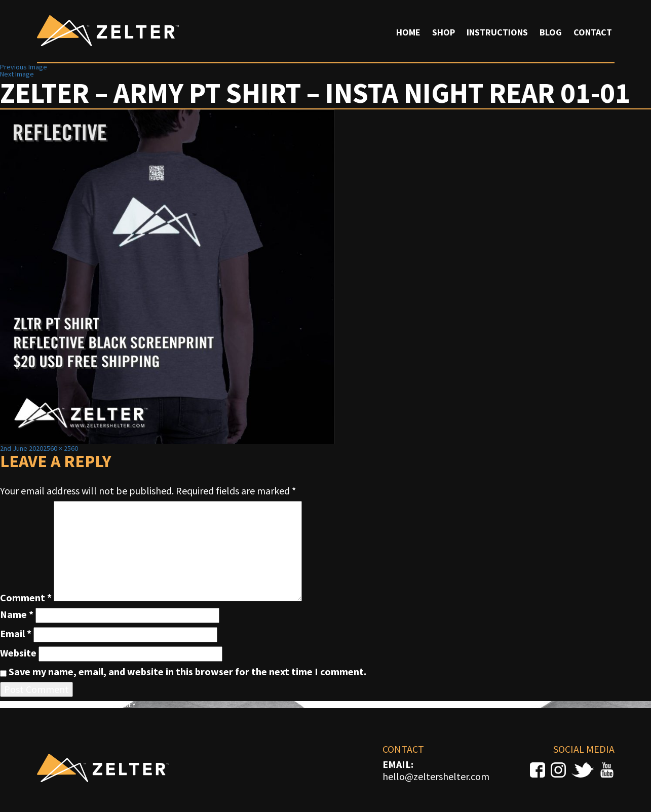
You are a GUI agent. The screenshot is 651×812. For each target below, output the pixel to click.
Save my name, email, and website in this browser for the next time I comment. (187, 672)
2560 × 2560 (61, 448)
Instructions (497, 32)
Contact (593, 32)
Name (17, 614)
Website (18, 653)
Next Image (17, 74)
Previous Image (24, 67)
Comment (26, 598)
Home (408, 32)
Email (16, 634)
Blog (551, 32)
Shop (444, 32)
